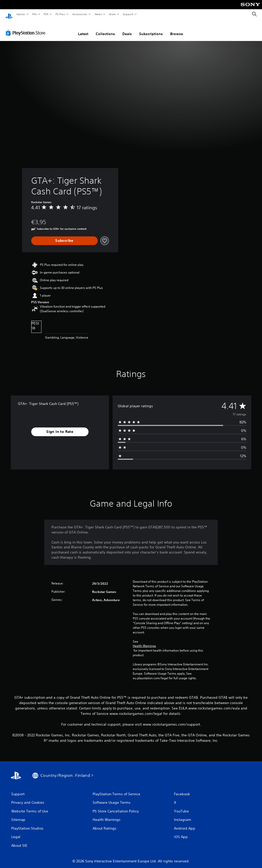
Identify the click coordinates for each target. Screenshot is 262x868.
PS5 (34, 14)
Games (20, 14)
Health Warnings (144, 641)
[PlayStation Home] (9, 14)
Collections (105, 29)
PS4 (46, 14)
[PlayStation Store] (27, 28)
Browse (177, 29)
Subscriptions (151, 29)
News (98, 14)
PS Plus (60, 14)
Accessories (80, 14)
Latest (83, 29)
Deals (127, 29)
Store (112, 14)
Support (128, 14)
